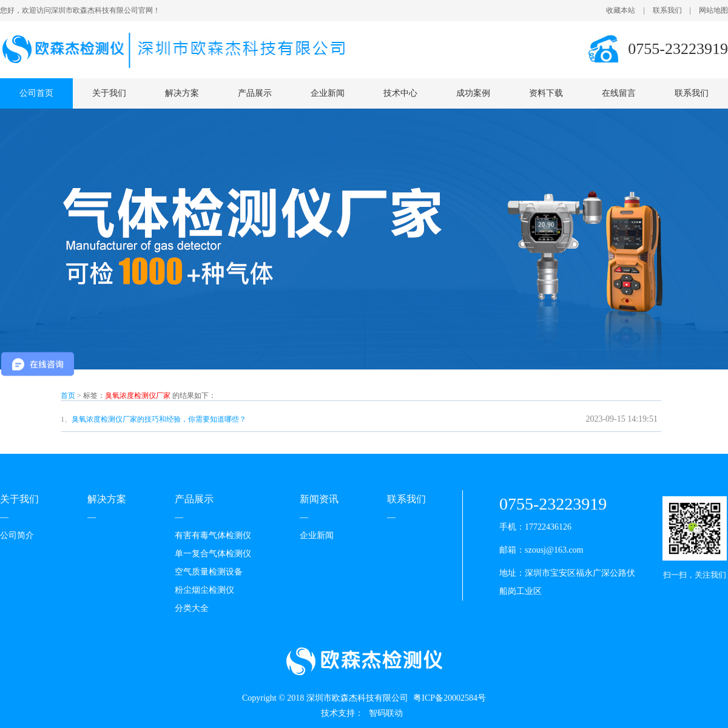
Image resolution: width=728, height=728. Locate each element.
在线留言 (619, 93)
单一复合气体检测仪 (213, 554)
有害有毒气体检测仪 (213, 535)
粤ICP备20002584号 (450, 698)
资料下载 (546, 93)
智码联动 (386, 713)
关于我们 (109, 93)
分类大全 (192, 608)
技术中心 (400, 93)
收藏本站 (621, 10)
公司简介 (17, 535)
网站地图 (713, 10)
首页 (68, 396)
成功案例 (473, 93)
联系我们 (667, 10)
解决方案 (182, 93)
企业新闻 (328, 93)
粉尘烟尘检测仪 (204, 590)
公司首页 (36, 93)
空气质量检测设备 (209, 572)
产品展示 (255, 93)
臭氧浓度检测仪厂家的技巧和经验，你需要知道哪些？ (159, 419)
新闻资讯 (319, 499)
